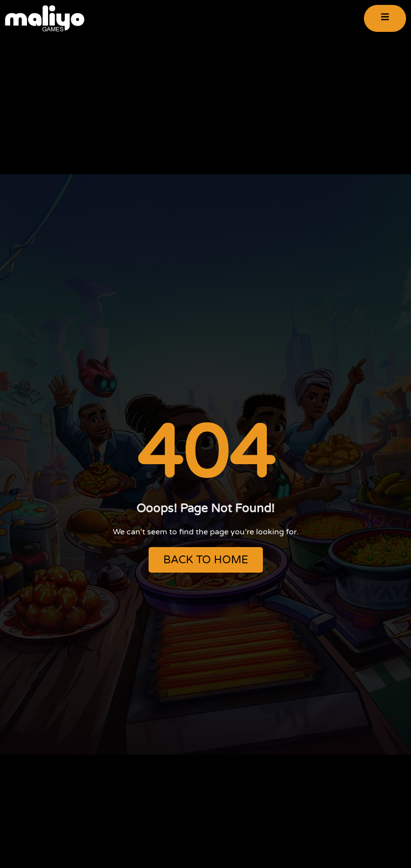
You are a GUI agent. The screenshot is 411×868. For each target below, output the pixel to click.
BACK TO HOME (206, 560)
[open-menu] (385, 18)
